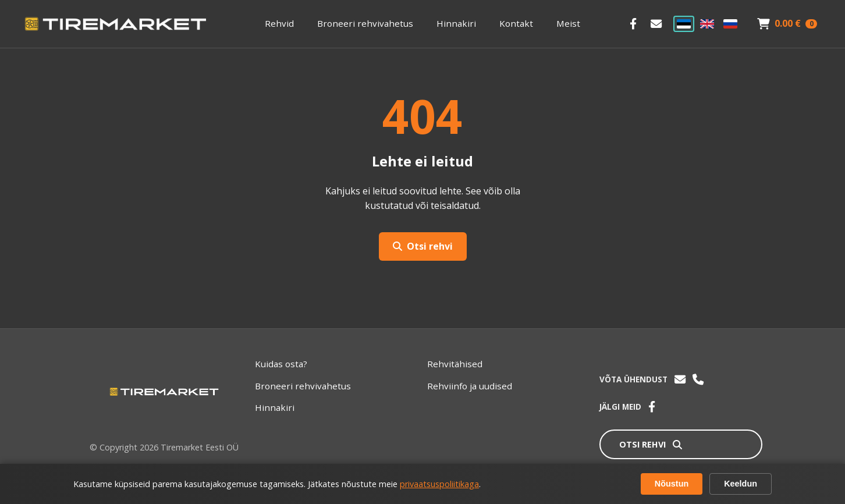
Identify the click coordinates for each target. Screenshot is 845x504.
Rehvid (279, 23)
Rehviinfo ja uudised (470, 386)
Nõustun (672, 484)
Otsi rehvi (423, 246)
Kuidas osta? (281, 364)
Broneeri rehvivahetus (365, 23)
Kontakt (516, 23)
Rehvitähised (455, 364)
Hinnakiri (456, 23)
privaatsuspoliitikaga (439, 484)
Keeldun (741, 484)
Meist (568, 23)
